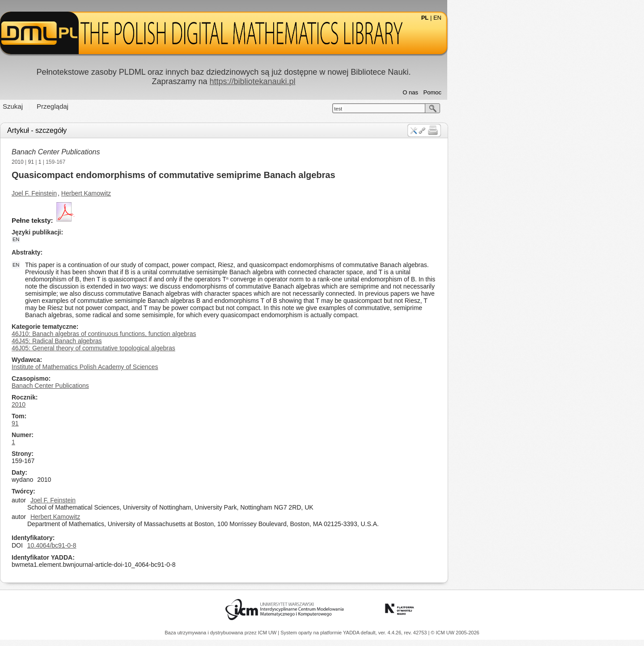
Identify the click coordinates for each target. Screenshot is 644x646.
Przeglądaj (151, 106)
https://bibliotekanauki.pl (351, 81)
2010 (116, 162)
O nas (509, 92)
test (436, 109)
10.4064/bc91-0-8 (150, 545)
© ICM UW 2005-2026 (455, 633)
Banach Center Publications (154, 152)
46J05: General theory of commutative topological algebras (192, 348)
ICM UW (268, 633)
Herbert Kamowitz (184, 193)
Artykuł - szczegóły (135, 130)
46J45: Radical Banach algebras (155, 341)
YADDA (352, 633)
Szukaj (111, 106)
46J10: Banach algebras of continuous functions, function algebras (202, 334)
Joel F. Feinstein (133, 193)
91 (129, 162)
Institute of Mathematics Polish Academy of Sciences (183, 367)
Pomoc (531, 92)
